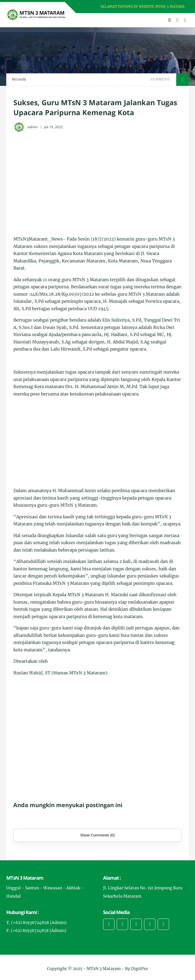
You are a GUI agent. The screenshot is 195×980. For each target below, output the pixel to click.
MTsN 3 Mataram (104, 969)
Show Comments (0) (97, 835)
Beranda (19, 79)
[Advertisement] (97, 179)
